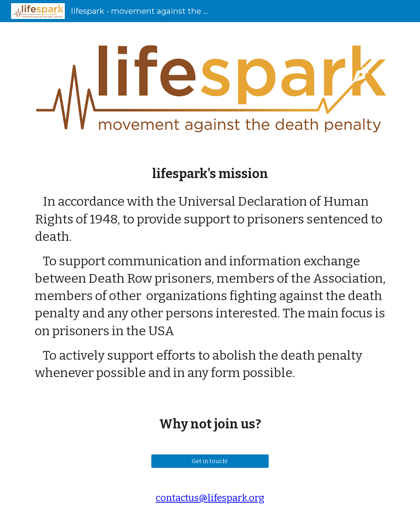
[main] (210, 174)
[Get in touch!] (210, 461)
